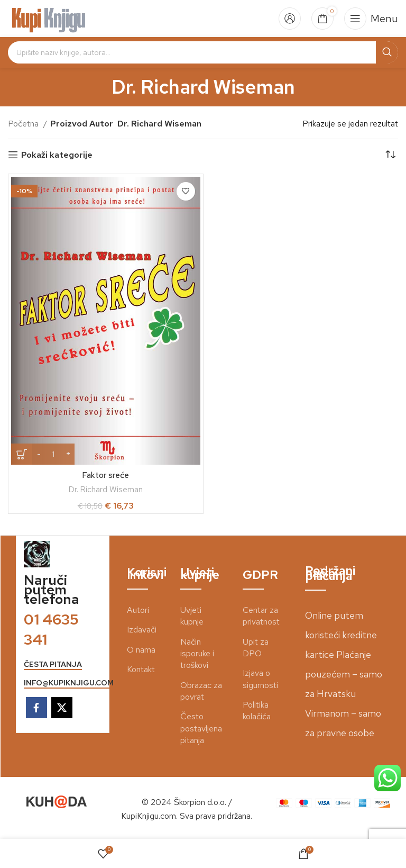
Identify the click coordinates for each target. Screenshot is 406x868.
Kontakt (141, 669)
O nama (141, 650)
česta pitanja (53, 664)
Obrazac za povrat (201, 691)
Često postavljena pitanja (201, 728)
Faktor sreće (105, 475)
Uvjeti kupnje (192, 616)
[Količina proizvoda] (53, 454)
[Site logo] (49, 18)
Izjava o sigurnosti (260, 679)
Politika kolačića (257, 711)
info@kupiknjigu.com (69, 683)
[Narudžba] (390, 155)
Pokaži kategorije (57, 155)
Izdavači (142, 630)
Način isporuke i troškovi (197, 654)
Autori (138, 610)
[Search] (203, 52)
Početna (24, 124)
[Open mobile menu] (371, 19)
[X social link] (62, 708)
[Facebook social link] (36, 708)
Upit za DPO (256, 648)
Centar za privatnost (261, 616)
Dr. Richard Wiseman (106, 490)
